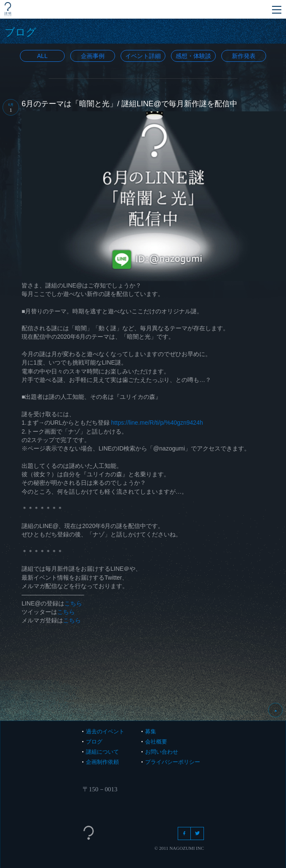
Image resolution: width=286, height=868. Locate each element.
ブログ (94, 742)
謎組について (102, 752)
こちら (73, 603)
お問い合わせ (162, 752)
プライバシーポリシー (173, 762)
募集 (151, 731)
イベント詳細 (143, 56)
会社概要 (156, 742)
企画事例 (93, 56)
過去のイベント (105, 731)
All (43, 56)
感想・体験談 (193, 56)
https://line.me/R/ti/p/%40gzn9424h (157, 423)
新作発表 (244, 56)
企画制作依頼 (102, 762)
